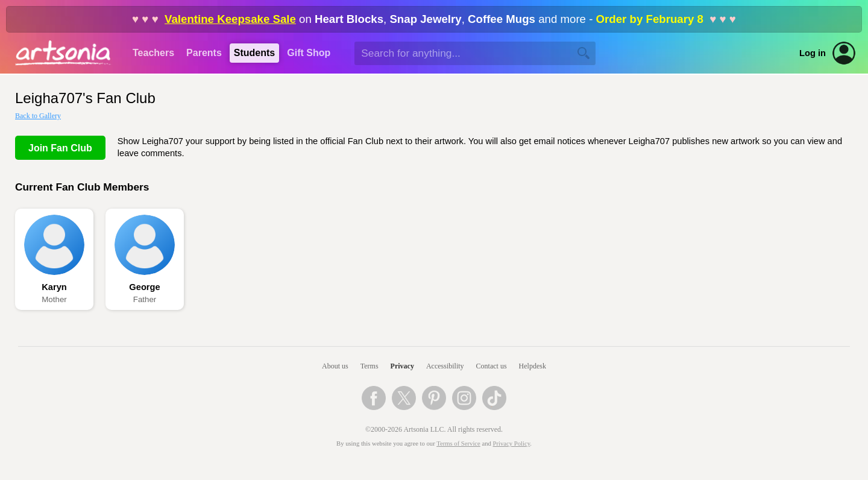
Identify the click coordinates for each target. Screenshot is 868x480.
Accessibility (445, 366)
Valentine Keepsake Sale (230, 19)
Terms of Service (458, 444)
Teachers (153, 53)
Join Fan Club (60, 148)
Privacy (402, 366)
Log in (813, 53)
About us (335, 366)
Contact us (492, 366)
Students (254, 53)
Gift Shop (309, 53)
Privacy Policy (512, 444)
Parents (204, 53)
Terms (370, 366)
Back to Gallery (38, 116)
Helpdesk (533, 366)
